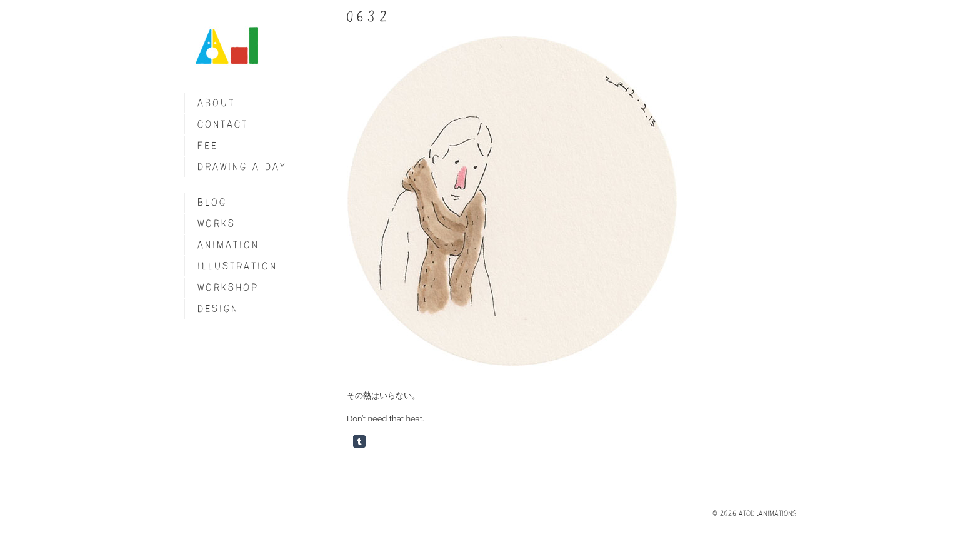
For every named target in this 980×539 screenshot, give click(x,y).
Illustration (237, 266)
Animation (228, 245)
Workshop (228, 287)
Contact (223, 124)
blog (212, 202)
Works (217, 224)
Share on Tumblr (359, 441)
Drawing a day (242, 167)
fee (208, 145)
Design (218, 309)
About (216, 103)
